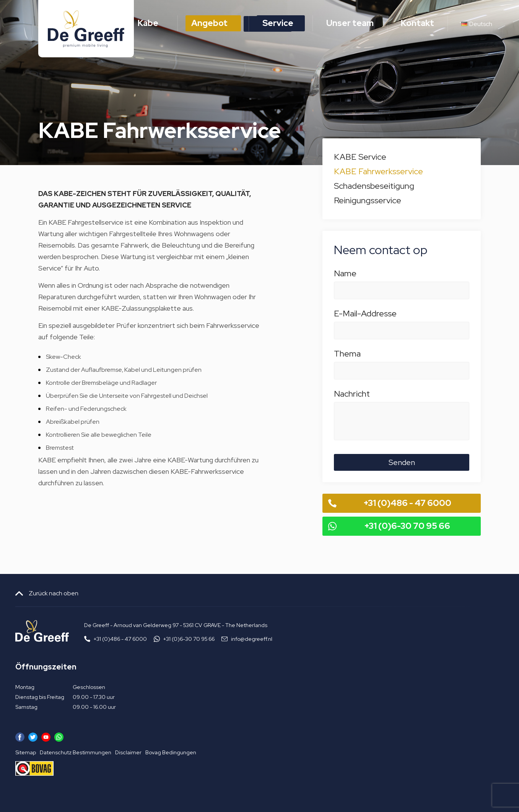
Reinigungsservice (368, 200)
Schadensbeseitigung (374, 186)
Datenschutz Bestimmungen (76, 752)
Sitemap (26, 752)
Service (278, 23)
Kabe (148, 23)
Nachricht (402, 398)
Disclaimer (128, 752)
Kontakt (417, 23)
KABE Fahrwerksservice (378, 171)
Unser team (350, 23)
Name (402, 277)
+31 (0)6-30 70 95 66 (407, 526)
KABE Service (360, 157)
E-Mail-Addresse (402, 318)
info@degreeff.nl (252, 639)
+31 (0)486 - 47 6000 (408, 503)
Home (99, 23)
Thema (402, 358)
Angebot (209, 23)
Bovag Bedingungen (171, 752)
